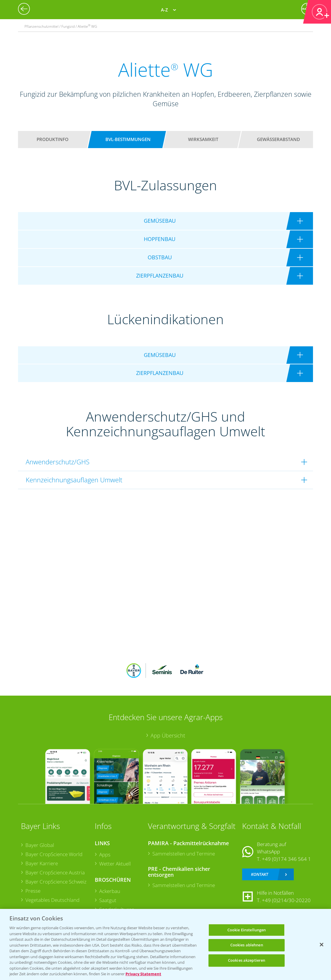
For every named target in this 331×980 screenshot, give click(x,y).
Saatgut (108, 900)
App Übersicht (168, 735)
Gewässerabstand (278, 139)
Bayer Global (40, 845)
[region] (165, 944)
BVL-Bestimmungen (128, 139)
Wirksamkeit (203, 139)
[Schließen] (322, 945)
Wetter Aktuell (115, 863)
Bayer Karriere (42, 863)
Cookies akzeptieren (247, 960)
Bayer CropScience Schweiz (56, 881)
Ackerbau (110, 891)
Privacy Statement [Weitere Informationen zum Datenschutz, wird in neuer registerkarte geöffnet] (143, 974)
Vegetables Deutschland (52, 900)
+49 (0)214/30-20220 (286, 900)
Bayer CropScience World (54, 854)
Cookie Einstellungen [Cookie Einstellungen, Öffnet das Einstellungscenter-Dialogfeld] (247, 930)
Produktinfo (53, 139)
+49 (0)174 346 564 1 (286, 859)
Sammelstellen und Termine (184, 853)
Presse (33, 891)
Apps (105, 854)
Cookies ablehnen (247, 945)
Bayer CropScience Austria (55, 872)
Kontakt (260, 874)
